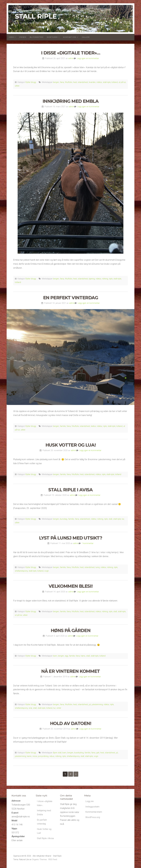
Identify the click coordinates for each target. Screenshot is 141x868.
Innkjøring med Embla (71, 101)
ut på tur (122, 82)
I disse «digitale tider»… (71, 53)
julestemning (97, 704)
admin (71, 58)
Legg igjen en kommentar (88, 58)
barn (55, 656)
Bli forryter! (37, 37)
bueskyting (79, 753)
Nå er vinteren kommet (70, 671)
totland (115, 82)
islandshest (83, 82)
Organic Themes (39, 860)
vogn (47, 571)
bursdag (64, 519)
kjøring (92, 279)
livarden (92, 82)
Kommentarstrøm (94, 812)
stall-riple (107, 82)
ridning (105, 279)
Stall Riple (36, 16)
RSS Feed (53, 860)
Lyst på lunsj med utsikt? (71, 538)
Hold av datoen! (71, 723)
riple (111, 279)
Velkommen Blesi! (71, 586)
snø (30, 708)
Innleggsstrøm (92, 807)
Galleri (86, 37)
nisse (35, 756)
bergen (56, 82)
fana (62, 82)
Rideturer (52, 37)
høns (83, 656)
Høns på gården (70, 630)
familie (63, 426)
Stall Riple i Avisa (70, 490)
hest (75, 82)
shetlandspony (21, 571)
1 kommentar (88, 543)
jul (90, 704)
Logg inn (90, 801)
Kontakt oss (70, 37)
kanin (29, 756)
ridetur (99, 82)
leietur (93, 426)
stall (110, 519)
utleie (17, 86)
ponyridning (43, 756)
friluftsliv (69, 82)
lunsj (98, 567)
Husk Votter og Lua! (70, 445)
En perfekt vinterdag (71, 298)
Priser (23, 37)
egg (66, 656)
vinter (59, 708)
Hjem (11, 37)
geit (98, 753)
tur (123, 519)
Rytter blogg (31, 82)
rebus (52, 756)
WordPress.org (93, 817)
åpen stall (57, 753)
